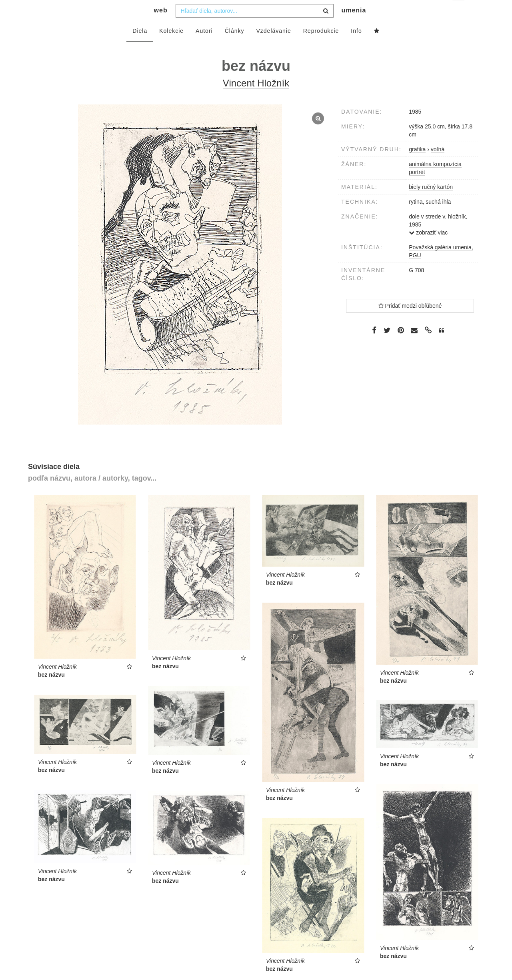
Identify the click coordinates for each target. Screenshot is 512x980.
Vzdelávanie (273, 47)
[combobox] (255, 27)
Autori (204, 47)
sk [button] (459, 12)
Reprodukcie (321, 47)
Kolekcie (171, 47)
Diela (140, 47)
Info (356, 47)
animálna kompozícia (435, 180)
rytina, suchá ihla (430, 218)
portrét (417, 188)
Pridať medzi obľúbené (410, 322)
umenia (354, 26)
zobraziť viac (428, 249)
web (161, 26)
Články (235, 47)
